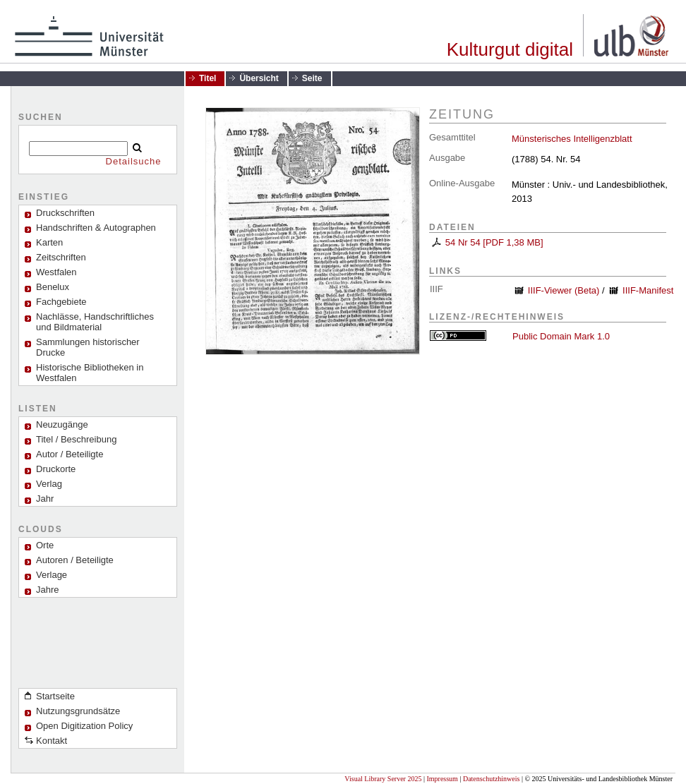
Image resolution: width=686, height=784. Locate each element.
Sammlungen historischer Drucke (88, 347)
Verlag (49, 484)
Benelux (53, 287)
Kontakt (52, 741)
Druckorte (56, 469)
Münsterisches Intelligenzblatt (572, 139)
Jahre (48, 590)
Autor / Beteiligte (70, 454)
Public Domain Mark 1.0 (561, 336)
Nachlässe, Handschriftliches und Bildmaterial (95, 322)
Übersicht (259, 78)
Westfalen (56, 272)
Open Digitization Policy (84, 726)
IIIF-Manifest (648, 290)
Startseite (55, 696)
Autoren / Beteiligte (75, 560)
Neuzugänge (62, 424)
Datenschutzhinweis (492, 779)
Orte (45, 545)
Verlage (52, 575)
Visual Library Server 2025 (383, 779)
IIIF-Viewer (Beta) (564, 290)
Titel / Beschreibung (76, 439)
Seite (312, 78)
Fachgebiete (61, 302)
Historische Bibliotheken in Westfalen (90, 373)
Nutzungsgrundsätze (78, 711)
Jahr (45, 499)
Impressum (442, 779)
